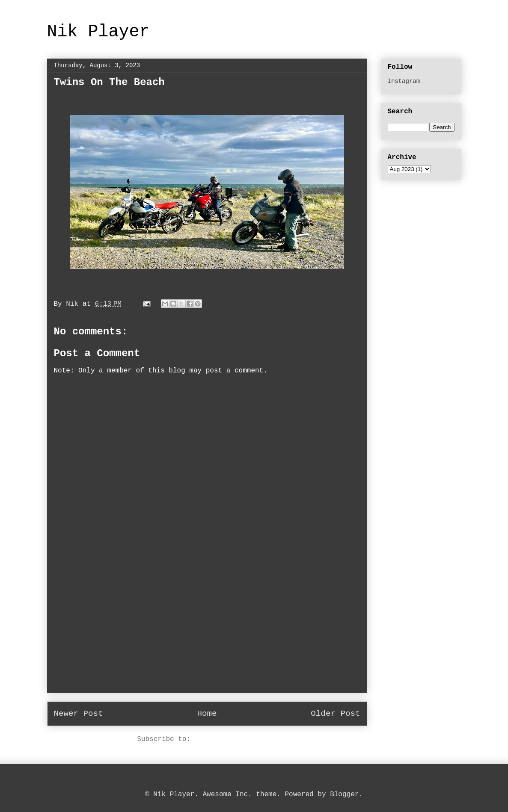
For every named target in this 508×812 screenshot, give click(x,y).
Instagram (404, 81)
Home (207, 714)
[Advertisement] (207, 632)
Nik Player (98, 32)
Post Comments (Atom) (236, 739)
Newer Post (79, 714)
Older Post (335, 714)
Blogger (344, 794)
